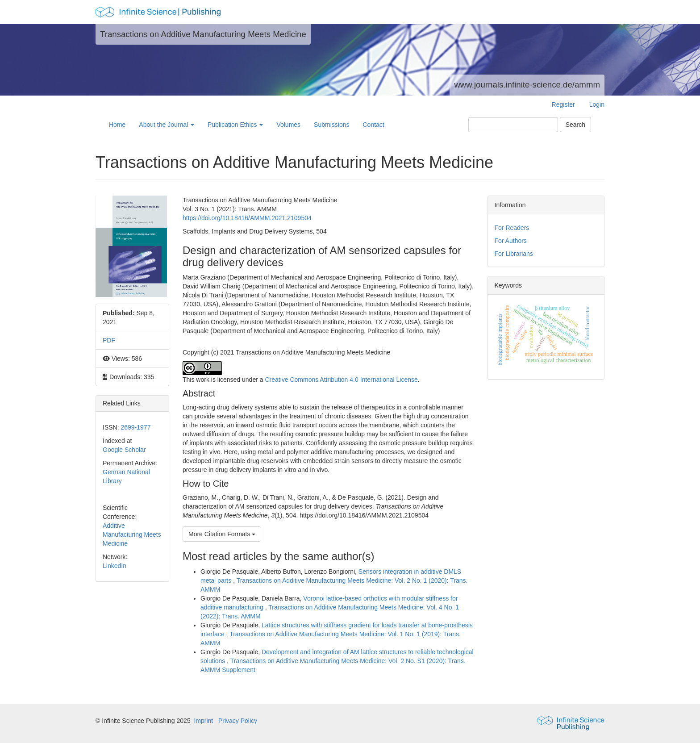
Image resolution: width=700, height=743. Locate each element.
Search (575, 125)
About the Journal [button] (167, 125)
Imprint (203, 721)
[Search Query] (513, 125)
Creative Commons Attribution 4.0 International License (341, 380)
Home (117, 125)
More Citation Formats (222, 534)
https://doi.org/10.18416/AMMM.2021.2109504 (247, 218)
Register (563, 104)
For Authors (511, 241)
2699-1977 (135, 427)
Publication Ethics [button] (235, 125)
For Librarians (514, 254)
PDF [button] (109, 340)
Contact (373, 125)
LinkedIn (115, 566)
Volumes (288, 125)
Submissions (331, 125)
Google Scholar (124, 450)
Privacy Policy (238, 721)
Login (597, 104)
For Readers (512, 228)
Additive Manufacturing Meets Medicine (132, 534)
